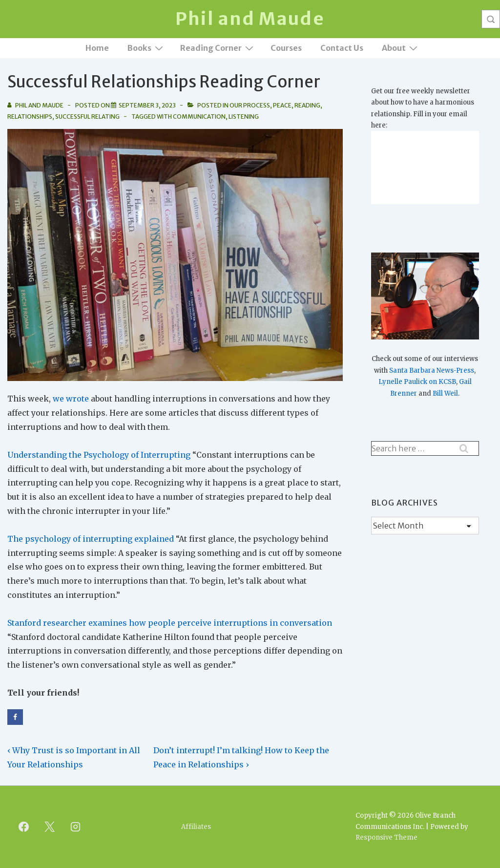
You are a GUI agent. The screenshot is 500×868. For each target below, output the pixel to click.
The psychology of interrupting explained (91, 539)
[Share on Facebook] (15, 717)
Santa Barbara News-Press (432, 370)
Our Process (250, 105)
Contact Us (342, 48)
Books (146, 48)
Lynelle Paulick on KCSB (417, 382)
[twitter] (50, 827)
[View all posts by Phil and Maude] (36, 105)
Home (97, 48)
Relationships (30, 116)
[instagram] (76, 827)
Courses (286, 48)
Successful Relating (87, 116)
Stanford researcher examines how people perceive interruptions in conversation (170, 623)
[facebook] (24, 827)
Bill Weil (445, 393)
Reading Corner (218, 48)
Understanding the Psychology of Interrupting (99, 455)
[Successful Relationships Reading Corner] (147, 105)
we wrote (71, 399)
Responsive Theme (386, 837)
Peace (282, 105)
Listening (244, 116)
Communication (199, 116)
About (401, 48)
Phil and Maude (250, 19)
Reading (307, 105)
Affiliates (196, 827)
